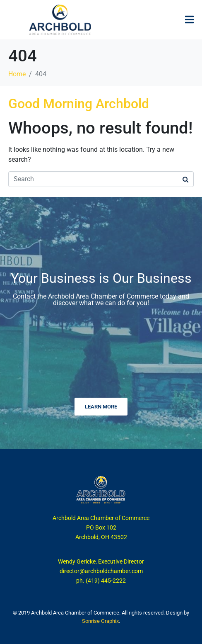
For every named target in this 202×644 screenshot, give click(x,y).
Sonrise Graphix (100, 621)
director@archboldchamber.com (101, 571)
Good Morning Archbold (79, 104)
